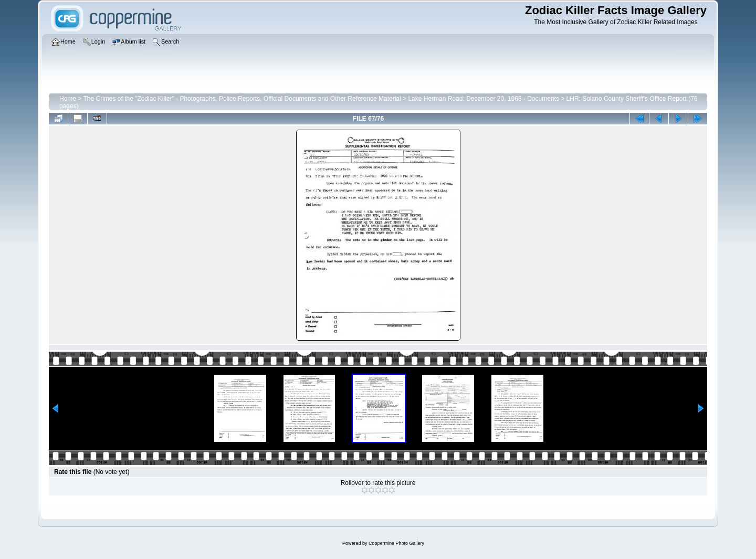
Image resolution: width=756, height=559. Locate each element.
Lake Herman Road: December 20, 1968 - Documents (483, 99)
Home (68, 99)
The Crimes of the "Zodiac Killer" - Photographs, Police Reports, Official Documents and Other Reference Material (242, 99)
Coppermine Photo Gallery (396, 543)
